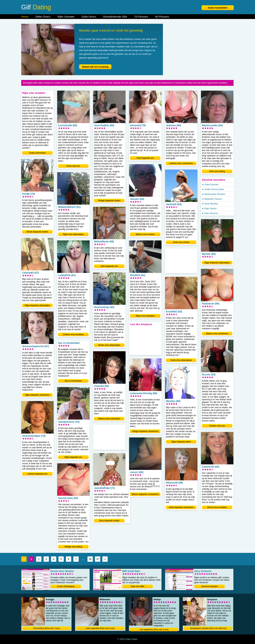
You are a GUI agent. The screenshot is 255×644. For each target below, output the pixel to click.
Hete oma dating (217, 171)
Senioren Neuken (210, 586)
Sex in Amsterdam (73, 381)
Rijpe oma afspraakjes (73, 234)
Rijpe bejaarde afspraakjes (37, 305)
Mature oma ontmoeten (109, 419)
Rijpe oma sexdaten (145, 316)
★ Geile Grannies (210, 185)
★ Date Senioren (210, 213)
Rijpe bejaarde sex (73, 457)
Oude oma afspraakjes (181, 360)
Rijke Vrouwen (66, 17)
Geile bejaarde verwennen (181, 507)
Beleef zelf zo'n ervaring (95, 67)
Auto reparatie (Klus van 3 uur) (100, 628)
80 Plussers (162, 17)
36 (90, 559)
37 (98, 559)
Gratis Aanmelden (218, 8)
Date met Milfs (138, 586)
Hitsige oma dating (73, 547)
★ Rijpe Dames (209, 209)
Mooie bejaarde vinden (37, 232)
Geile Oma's (89, 17)
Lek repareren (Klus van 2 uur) (154, 629)
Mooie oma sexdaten (217, 507)
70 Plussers (141, 17)
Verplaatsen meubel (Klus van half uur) (208, 628)
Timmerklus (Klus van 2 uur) (46, 628)
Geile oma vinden (181, 242)
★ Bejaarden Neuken (212, 199)
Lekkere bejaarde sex (37, 474)
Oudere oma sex (217, 426)
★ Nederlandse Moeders (214, 194)
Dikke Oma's (43, 17)
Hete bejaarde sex (109, 266)
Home (25, 17)
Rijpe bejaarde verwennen (37, 395)
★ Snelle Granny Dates (213, 189)
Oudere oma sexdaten (73, 334)
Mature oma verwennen (217, 334)
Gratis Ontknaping (66, 586)
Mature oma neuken (145, 234)
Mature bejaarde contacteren (145, 494)
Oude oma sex (73, 166)
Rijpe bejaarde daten (181, 442)
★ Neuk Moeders (210, 204)
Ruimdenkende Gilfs (115, 17)
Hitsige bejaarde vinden (109, 201)
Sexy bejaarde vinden (109, 521)
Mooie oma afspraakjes (109, 345)
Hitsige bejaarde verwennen (145, 431)
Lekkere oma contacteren (181, 163)
